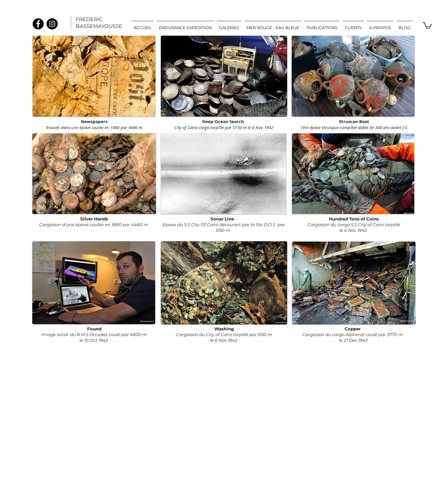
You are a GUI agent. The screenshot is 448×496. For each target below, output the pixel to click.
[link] (427, 25)
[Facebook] (38, 24)
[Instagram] (52, 24)
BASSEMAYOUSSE (99, 26)
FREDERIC (89, 19)
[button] (229, 25)
